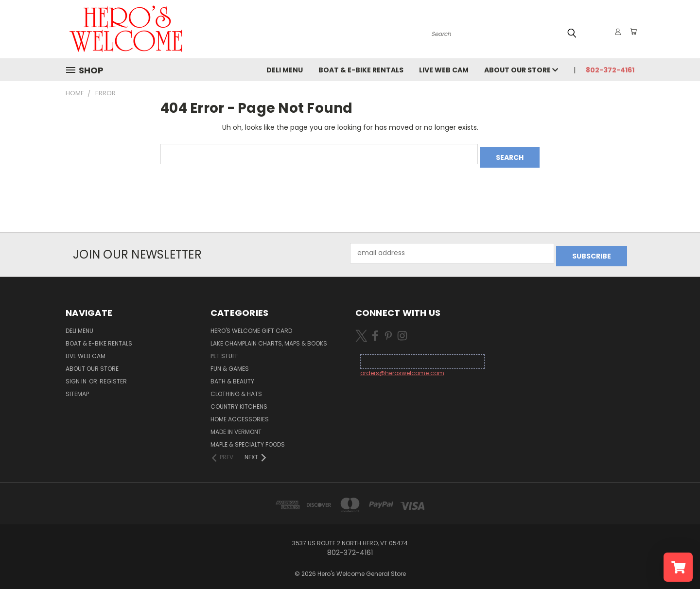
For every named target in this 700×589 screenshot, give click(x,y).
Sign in (77, 375)
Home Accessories (240, 413)
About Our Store (521, 70)
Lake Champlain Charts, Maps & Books (269, 337)
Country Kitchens (239, 400)
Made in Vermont (236, 425)
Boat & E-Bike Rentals (361, 70)
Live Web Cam (444, 70)
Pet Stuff (224, 350)
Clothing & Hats (236, 388)
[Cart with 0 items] (632, 32)
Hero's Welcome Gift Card (251, 324)
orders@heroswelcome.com (402, 367)
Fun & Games (230, 362)
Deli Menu (285, 70)
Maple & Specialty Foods (248, 438)
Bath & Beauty (232, 375)
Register (113, 375)
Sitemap (77, 388)
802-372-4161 (610, 70)
